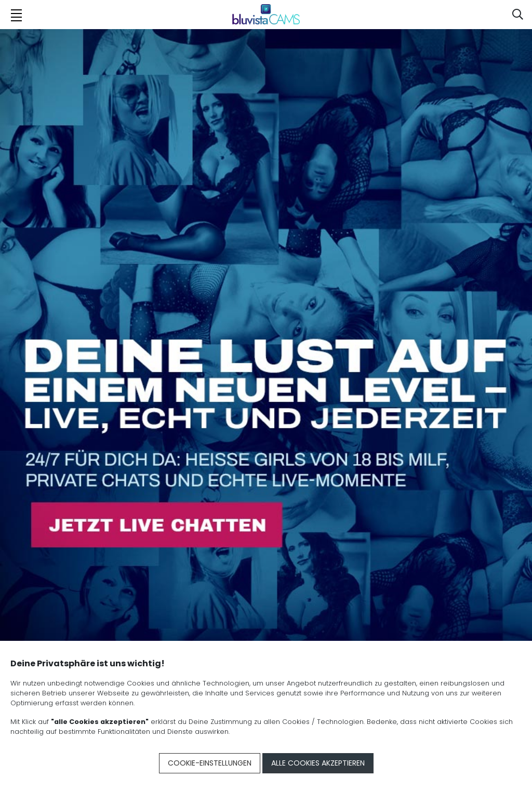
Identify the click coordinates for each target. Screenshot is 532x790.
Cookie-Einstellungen (210, 763)
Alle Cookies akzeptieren (318, 763)
